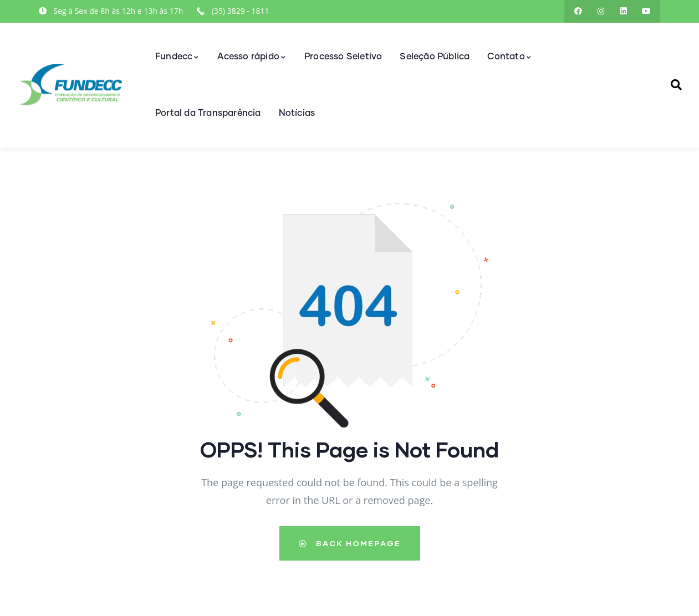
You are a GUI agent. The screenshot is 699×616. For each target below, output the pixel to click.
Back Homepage (350, 543)
